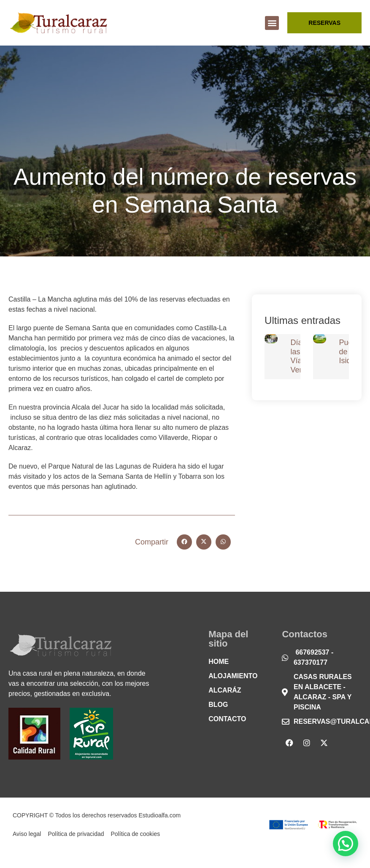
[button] (272, 23)
